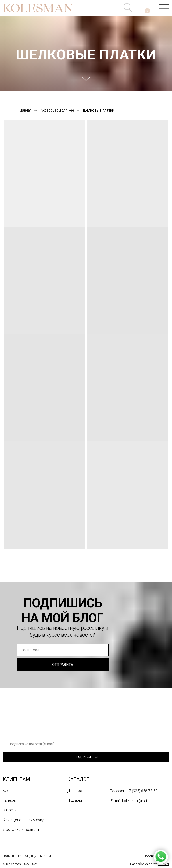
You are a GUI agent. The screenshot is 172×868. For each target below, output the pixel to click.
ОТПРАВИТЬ (63, 665)
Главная (25, 110)
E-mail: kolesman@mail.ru (131, 801)
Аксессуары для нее (57, 110)
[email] (63, 650)
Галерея (10, 800)
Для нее (75, 791)
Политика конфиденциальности (27, 856)
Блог (7, 791)
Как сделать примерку (23, 820)
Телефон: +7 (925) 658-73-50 (134, 791)
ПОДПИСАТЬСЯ (86, 757)
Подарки (75, 800)
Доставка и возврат (21, 829)
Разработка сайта (150, 864)
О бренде (11, 810)
